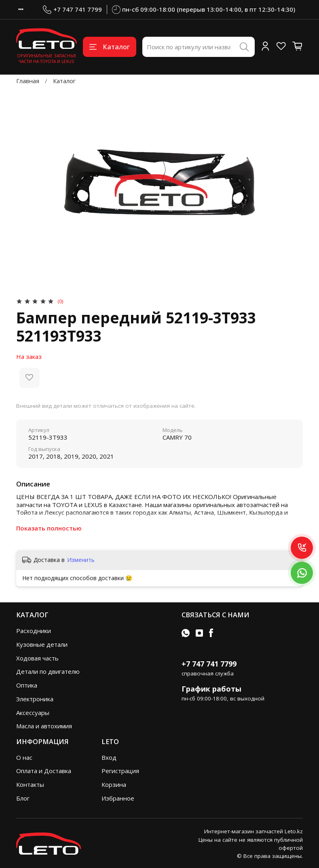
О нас (24, 757)
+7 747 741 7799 (72, 9)
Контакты (30, 784)
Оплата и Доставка (44, 771)
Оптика (27, 685)
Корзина (114, 784)
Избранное (118, 798)
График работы (211, 689)
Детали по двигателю (48, 671)
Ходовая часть (37, 658)
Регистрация (120, 771)
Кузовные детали (42, 644)
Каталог (110, 47)
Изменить (81, 560)
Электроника (35, 699)
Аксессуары (33, 713)
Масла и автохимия (44, 726)
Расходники (34, 631)
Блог (23, 798)
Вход (109, 757)
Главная (28, 81)
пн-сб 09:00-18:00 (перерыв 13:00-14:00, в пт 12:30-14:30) (204, 9)
